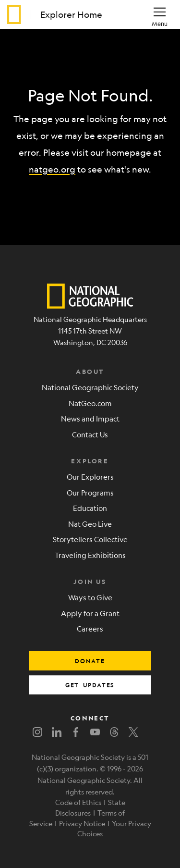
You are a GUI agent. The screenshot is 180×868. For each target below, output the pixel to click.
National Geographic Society (90, 387)
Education (90, 508)
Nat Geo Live (90, 524)
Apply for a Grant (90, 613)
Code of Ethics (78, 802)
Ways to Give (90, 597)
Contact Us (90, 434)
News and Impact (90, 418)
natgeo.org (52, 169)
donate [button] (90, 661)
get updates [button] (90, 685)
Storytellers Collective (90, 539)
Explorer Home (71, 14)
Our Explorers (90, 477)
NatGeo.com (90, 403)
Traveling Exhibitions (90, 555)
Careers (90, 628)
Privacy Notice (82, 823)
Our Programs (90, 492)
